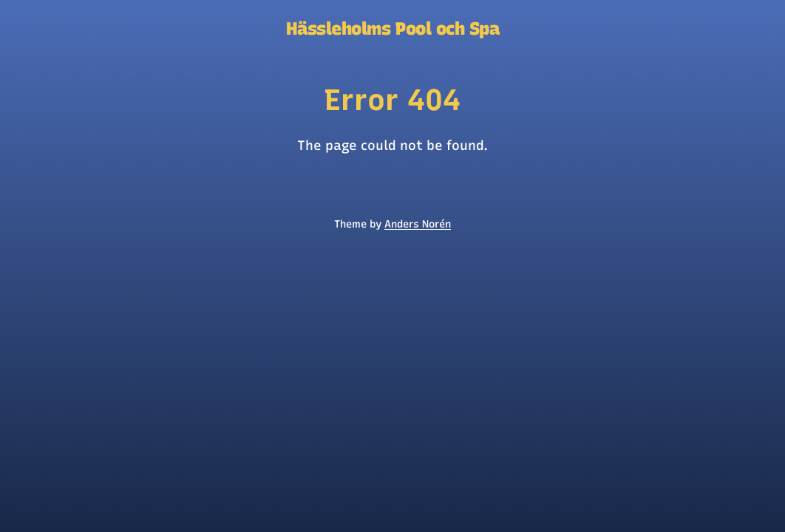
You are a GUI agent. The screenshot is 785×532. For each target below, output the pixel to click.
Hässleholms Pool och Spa (392, 28)
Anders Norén (418, 224)
